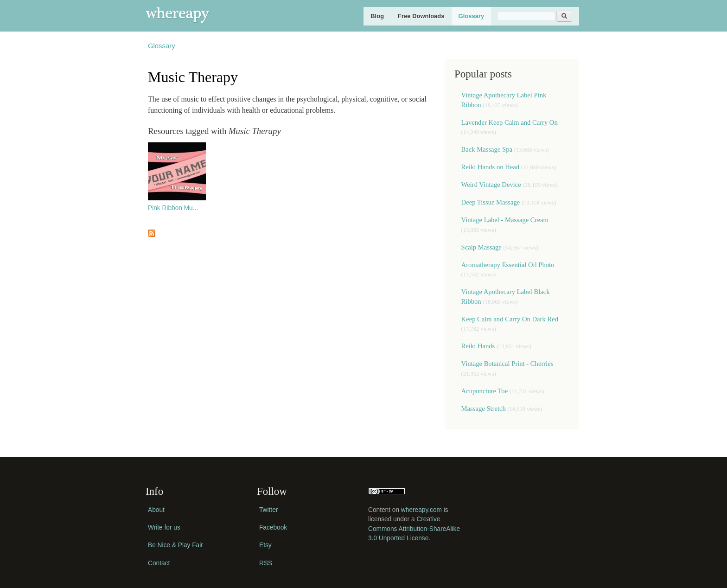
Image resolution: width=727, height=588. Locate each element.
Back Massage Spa (487, 149)
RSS (266, 563)
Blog (377, 16)
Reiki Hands (479, 346)
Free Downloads (421, 16)
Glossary (472, 16)
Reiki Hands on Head (490, 167)
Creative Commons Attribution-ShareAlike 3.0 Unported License (414, 529)
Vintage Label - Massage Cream (505, 220)
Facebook (273, 527)
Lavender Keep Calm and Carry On (510, 122)
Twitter (268, 510)
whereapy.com (421, 510)
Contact (159, 563)
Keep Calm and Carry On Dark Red (510, 319)
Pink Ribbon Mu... (173, 208)
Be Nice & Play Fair (175, 545)
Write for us (164, 527)
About (156, 510)
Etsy (265, 545)
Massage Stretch (484, 409)
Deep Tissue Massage (491, 202)
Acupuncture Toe (485, 391)
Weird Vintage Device (491, 185)
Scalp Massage (481, 247)
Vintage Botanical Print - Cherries (507, 364)
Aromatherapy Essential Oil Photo (508, 265)
